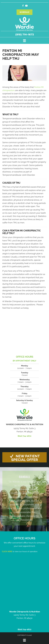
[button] (24, 457)
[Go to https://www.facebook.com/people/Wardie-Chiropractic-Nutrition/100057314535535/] (23, 6)
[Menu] (24, 41)
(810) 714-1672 (25, 34)
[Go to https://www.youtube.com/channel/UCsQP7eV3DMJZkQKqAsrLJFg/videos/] (26, 6)
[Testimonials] (24, 498)
